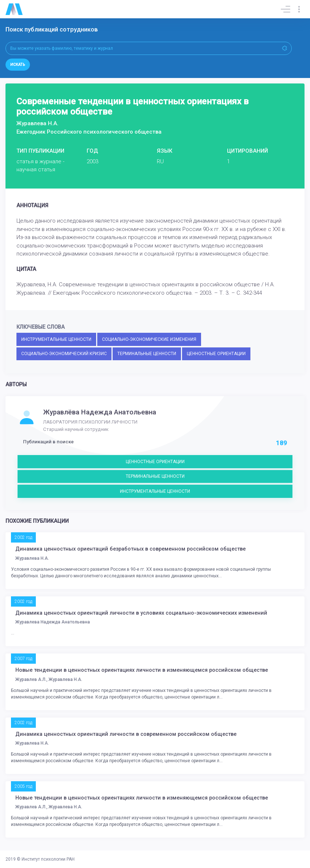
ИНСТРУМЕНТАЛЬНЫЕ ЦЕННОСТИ (56, 339)
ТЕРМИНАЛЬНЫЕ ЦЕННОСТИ (147, 354)
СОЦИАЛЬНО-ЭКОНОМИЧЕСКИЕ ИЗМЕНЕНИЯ (149, 339)
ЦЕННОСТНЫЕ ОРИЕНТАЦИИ (216, 354)
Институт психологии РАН (48, 859)
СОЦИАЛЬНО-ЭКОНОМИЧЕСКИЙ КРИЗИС (64, 354)
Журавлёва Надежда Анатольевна (100, 412)
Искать (18, 65)
